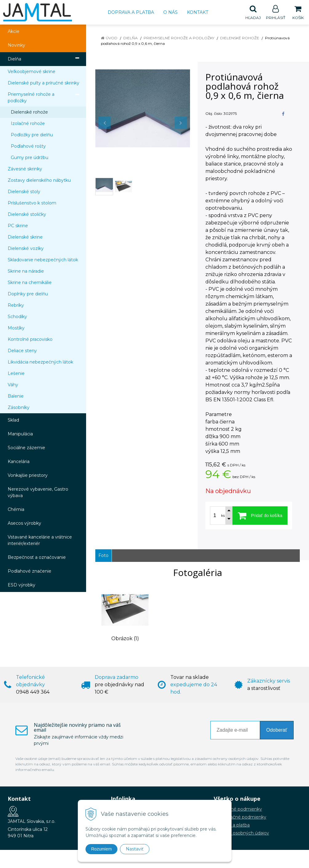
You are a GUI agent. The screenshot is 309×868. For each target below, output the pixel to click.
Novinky (16, 45)
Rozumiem (102, 849)
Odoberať (277, 730)
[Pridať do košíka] (260, 516)
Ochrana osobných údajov (241, 833)
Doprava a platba (131, 12)
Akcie (14, 32)
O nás (170, 12)
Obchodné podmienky (238, 809)
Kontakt (198, 12)
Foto (103, 556)
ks (223, 516)
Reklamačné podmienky (240, 817)
